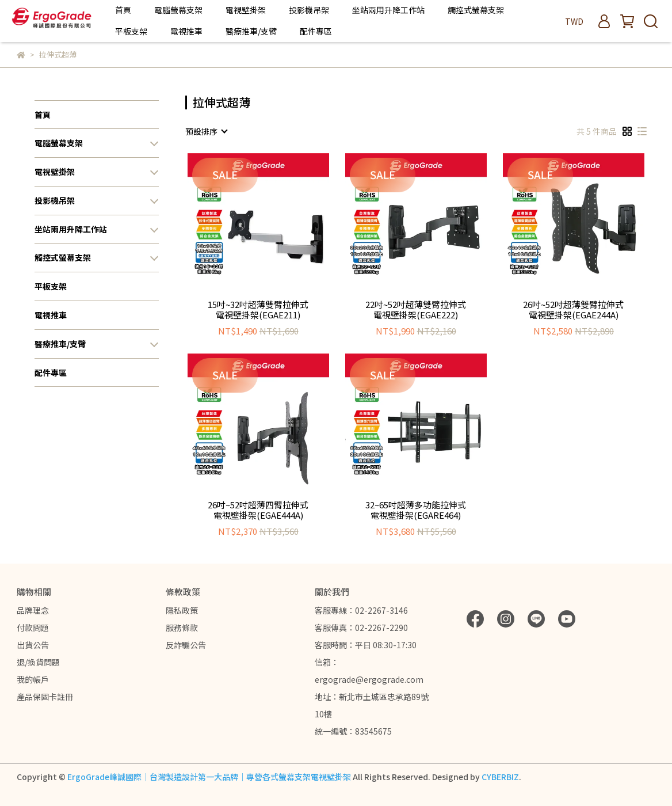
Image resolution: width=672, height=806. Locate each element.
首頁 (123, 10)
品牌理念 (33, 610)
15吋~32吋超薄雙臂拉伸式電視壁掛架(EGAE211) (258, 310)
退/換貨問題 (38, 662)
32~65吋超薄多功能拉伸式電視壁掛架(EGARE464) (416, 510)
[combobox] (206, 131)
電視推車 (186, 31)
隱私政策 (182, 610)
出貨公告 (33, 645)
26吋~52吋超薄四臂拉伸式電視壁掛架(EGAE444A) (258, 510)
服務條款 (182, 628)
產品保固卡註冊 (45, 697)
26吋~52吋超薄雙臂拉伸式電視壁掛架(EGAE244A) (573, 310)
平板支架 (131, 31)
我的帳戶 (33, 679)
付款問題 (33, 628)
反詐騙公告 (186, 645)
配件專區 (316, 31)
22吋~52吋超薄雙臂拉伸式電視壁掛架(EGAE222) (416, 310)
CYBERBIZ (500, 777)
